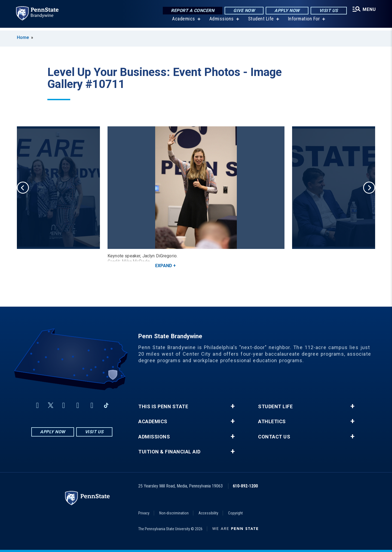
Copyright (235, 513)
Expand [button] (164, 266)
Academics (183, 22)
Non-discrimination (174, 513)
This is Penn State (163, 407)
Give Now (243, 11)
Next (369, 188)
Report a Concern (192, 11)
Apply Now (286, 11)
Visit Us (327, 11)
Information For (303, 22)
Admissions (221, 22)
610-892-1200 (245, 486)
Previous (23, 188)
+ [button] (233, 406)
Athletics (272, 422)
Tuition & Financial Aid (169, 452)
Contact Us (274, 437)
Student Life (260, 22)
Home (23, 37)
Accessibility (208, 513)
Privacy (144, 513)
